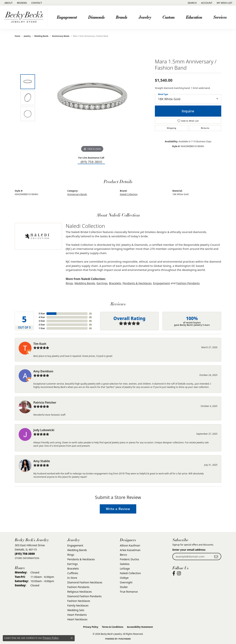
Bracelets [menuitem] (73, 569)
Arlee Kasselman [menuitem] (130, 550)
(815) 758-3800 (91, 162)
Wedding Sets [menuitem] (76, 610)
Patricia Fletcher (45, 402)
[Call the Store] (25, 554)
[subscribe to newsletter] (216, 557)
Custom (168, 17)
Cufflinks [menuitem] (73, 573)
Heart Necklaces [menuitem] (77, 619)
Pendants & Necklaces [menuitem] (81, 559)
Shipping (172, 128)
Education (194, 17)
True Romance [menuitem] (129, 592)
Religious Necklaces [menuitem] (80, 592)
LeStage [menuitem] (125, 569)
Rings (69, 283)
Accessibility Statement (140, 627)
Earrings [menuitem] (72, 564)
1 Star (42, 328)
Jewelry (145, 17)
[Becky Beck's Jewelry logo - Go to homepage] (25, 17)
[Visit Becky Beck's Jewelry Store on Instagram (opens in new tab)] (179, 573)
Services (220, 17)
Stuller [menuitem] (124, 587)
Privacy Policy (91, 627)
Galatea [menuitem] (125, 564)
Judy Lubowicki (44, 430)
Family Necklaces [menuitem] (78, 605)
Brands (122, 17)
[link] (8, 3)
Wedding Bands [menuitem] (77, 550)
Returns (205, 128)
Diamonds (96, 17)
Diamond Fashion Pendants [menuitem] (84, 596)
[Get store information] (27, 558)
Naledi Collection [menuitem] (130, 573)
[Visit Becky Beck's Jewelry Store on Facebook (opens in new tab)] (174, 573)
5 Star (42, 313)
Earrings (102, 283)
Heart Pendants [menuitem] (77, 615)
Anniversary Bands (61, 36)
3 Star (42, 321)
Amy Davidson (43, 371)
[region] (92, 98)
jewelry (27, 36)
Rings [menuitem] (71, 555)
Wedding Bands (41, 36)
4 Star (42, 317)
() (90, 313)
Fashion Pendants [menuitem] (78, 587)
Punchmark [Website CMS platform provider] (125, 639)
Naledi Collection (129, 194)
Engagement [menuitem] (75, 545)
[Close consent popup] (72, 638)
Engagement (67, 17)
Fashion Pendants (188, 283)
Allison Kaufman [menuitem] (130, 545)
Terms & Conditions (113, 627)
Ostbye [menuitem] (124, 578)
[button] (192, 3)
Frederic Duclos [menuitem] (129, 559)
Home (18, 36)
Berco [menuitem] (123, 555)
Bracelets (115, 283)
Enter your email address (189, 550)
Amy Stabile (42, 461)
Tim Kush (40, 344)
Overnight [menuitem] (126, 582)
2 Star (42, 325)
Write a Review (118, 509)
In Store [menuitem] (72, 578)
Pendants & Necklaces (137, 283)
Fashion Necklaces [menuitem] (79, 601)
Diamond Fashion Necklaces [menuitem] (85, 582)
